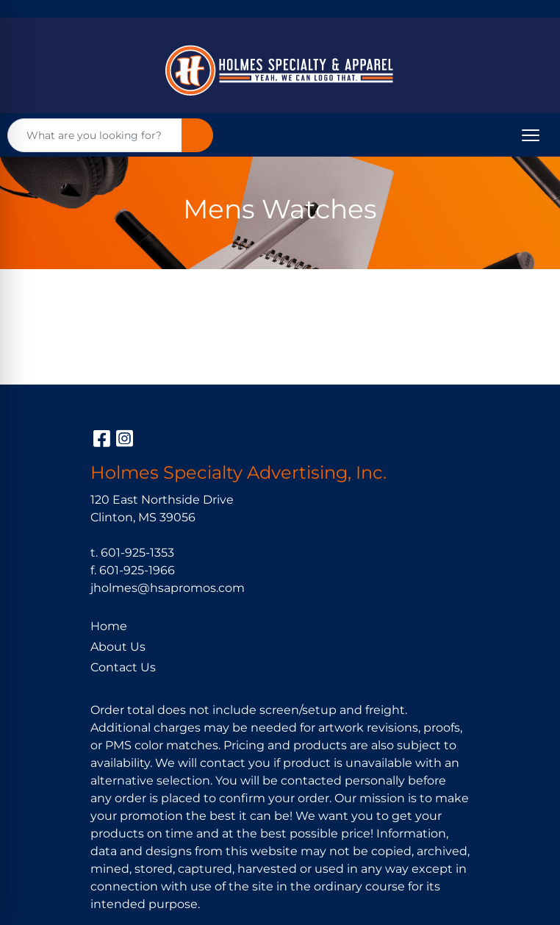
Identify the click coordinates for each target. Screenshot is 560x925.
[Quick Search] (95, 135)
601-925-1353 (137, 553)
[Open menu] (531, 135)
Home (109, 626)
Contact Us (123, 667)
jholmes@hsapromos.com (168, 588)
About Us (118, 647)
